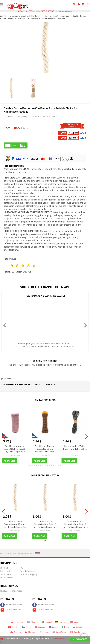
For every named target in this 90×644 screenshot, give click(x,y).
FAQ (22, 568)
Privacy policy (6, 572)
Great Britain (59, 633)
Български (17, 623)
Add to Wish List (51, 116)
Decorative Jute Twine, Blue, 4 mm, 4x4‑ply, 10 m (75, 448)
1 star (12, 266)
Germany (61, 623)
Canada (75, 633)
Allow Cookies (80, 639)
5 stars (34, 266)
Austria (75, 623)
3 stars (23, 266)
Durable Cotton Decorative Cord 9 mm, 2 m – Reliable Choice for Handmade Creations (15, 525)
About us (4, 568)
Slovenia (30, 633)
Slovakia (16, 633)
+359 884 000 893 (64, 11)
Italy (65, 628)
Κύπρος (44, 633)
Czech (27, 628)
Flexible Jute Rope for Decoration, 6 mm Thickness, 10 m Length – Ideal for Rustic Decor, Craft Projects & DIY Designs (45, 449)
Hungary (40, 628)
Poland (77, 628)
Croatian (13, 628)
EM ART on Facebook (12, 605)
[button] (30, 465)
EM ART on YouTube (11, 610)
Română (47, 623)
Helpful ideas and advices (11, 591)
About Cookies (6, 578)
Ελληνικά (32, 623)
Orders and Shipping (28, 575)
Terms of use (6, 575)
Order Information (28, 572)
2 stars (17, 266)
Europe (53, 628)
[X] (2, 639)
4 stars (29, 266)
